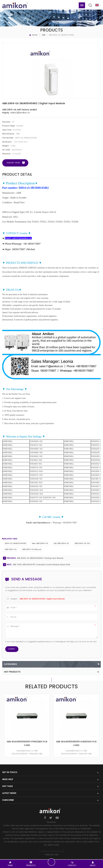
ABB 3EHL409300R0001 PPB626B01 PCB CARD (27, 744)
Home (33, 35)
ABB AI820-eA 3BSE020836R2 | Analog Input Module (40, 559)
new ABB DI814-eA (40, 544)
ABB (44, 35)
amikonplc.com (57, 852)
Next (100, 727)
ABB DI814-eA (11, 550)
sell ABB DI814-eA (61, 544)
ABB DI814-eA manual (32, 550)
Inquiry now (13, 163)
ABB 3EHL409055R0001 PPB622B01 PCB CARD (76, 744)
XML (57, 855)
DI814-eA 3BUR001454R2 (15, 544)
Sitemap (49, 855)
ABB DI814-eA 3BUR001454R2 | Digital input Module (42, 599)
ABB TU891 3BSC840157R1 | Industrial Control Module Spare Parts (41, 565)
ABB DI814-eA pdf (82, 544)
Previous (3, 727)
